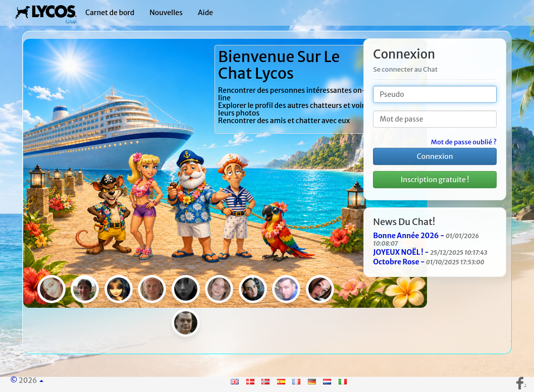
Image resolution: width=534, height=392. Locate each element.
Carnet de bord (110, 13)
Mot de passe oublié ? (464, 142)
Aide (205, 13)
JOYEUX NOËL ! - (430, 252)
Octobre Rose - (429, 262)
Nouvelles (166, 13)
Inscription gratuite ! (435, 180)
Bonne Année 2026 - (426, 239)
